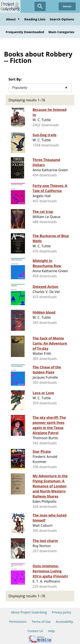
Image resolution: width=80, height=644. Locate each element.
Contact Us (35, 631)
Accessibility (64, 622)
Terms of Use (41, 622)
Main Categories (61, 32)
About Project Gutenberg (29, 612)
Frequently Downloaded (25, 32)
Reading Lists (35, 19)
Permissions (18, 622)
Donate (67, 6)
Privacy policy (62, 612)
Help (51, 631)
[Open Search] (40, 6)
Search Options (62, 19)
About (13, 19)
